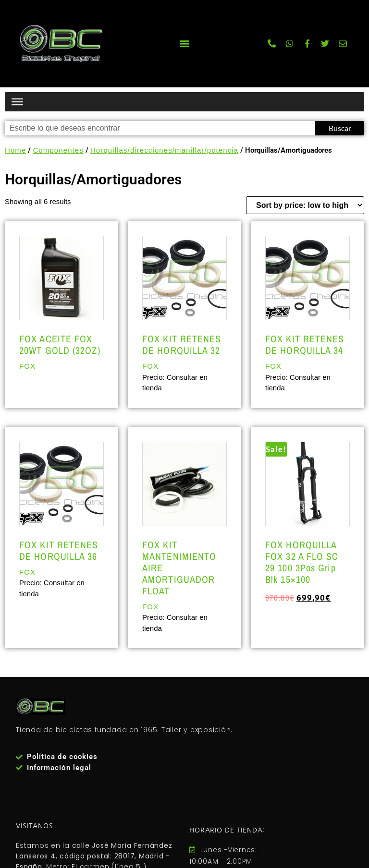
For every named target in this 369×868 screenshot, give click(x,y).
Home (15, 150)
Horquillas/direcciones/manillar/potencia (164, 150)
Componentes (58, 150)
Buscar (340, 128)
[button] (184, 43)
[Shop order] (305, 205)
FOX (27, 366)
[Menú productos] (17, 102)
